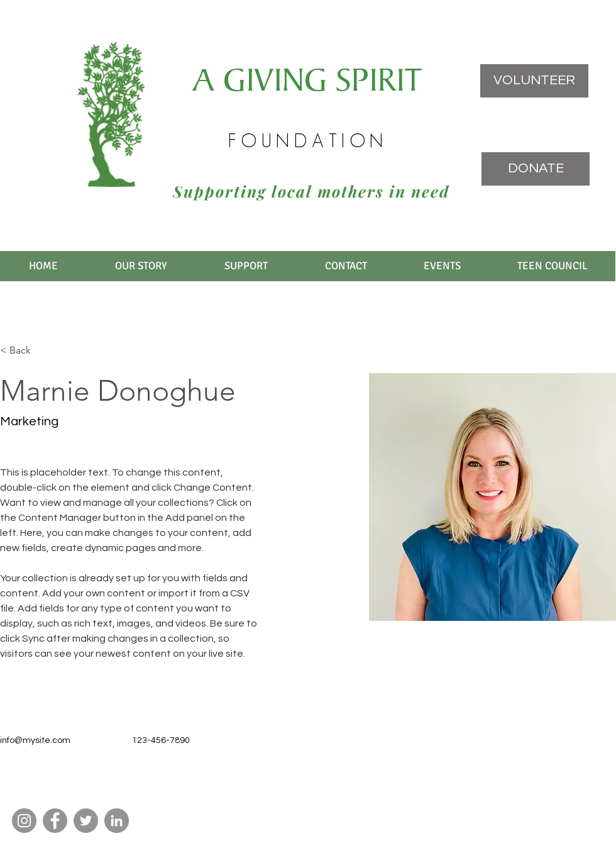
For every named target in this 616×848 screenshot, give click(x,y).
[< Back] (25, 351)
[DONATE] (536, 169)
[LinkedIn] (117, 821)
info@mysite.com (35, 740)
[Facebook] (55, 821)
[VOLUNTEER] (534, 81)
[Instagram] (24, 821)
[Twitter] (86, 821)
